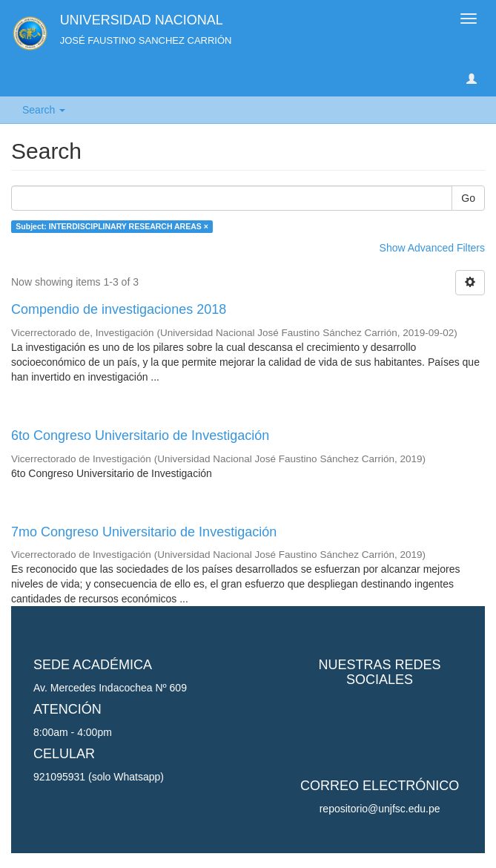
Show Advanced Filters (432, 248)
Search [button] (44, 110)
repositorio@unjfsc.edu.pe (380, 809)
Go (468, 198)
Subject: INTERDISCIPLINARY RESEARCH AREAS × (112, 226)
